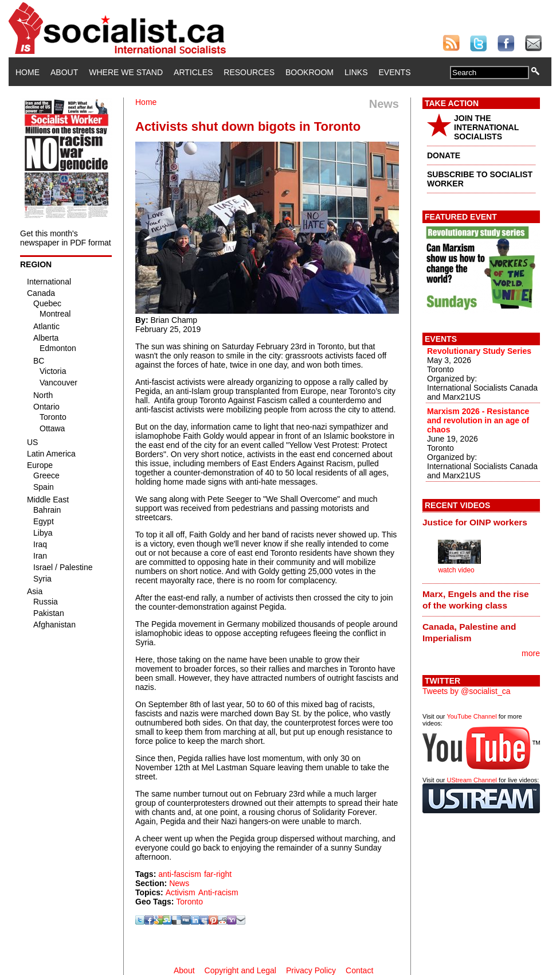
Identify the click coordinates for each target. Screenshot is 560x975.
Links (356, 72)
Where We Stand (126, 72)
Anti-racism (218, 892)
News (179, 883)
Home (28, 72)
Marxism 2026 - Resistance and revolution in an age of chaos (478, 420)
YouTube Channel (471, 716)
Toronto (189, 902)
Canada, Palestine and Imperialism (469, 632)
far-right (218, 874)
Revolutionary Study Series (479, 351)
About (64, 72)
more (531, 653)
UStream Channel (472, 780)
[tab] (481, 522)
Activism (181, 892)
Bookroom (310, 72)
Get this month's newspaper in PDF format (66, 238)
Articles (193, 72)
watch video (456, 570)
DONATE (444, 155)
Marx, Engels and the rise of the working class (476, 600)
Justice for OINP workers (475, 522)
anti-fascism (180, 874)
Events (394, 72)
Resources (249, 72)
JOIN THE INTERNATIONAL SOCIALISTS (486, 127)
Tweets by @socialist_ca (467, 691)
